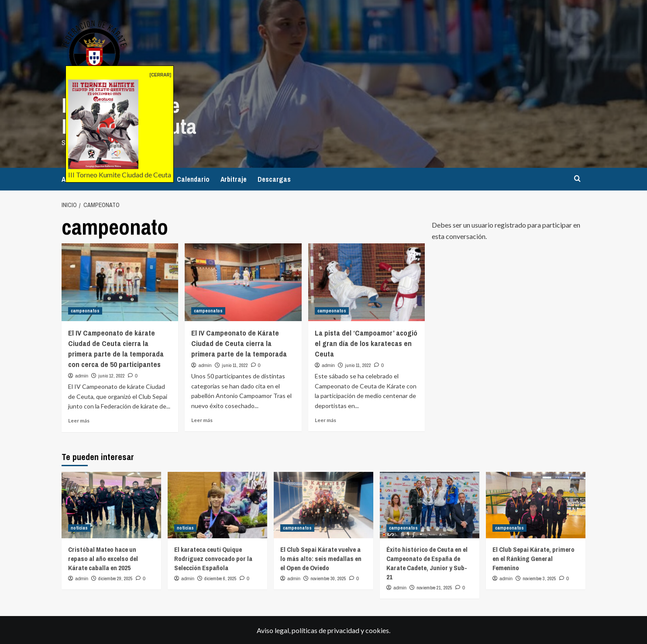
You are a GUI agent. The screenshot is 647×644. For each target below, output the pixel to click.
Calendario (193, 179)
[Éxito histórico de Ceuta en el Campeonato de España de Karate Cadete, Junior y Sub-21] (430, 505)
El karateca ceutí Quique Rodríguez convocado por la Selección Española (213, 558)
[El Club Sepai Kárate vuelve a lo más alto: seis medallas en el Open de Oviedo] (323, 505)
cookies (377, 630)
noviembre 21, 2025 (434, 587)
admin (82, 375)
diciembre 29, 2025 (115, 578)
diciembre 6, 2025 (220, 578)
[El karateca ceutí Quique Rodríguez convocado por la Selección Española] (217, 505)
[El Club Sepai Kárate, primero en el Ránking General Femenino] (536, 505)
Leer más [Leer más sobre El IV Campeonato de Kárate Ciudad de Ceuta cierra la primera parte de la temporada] (202, 420)
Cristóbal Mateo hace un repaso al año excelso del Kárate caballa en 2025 (103, 558)
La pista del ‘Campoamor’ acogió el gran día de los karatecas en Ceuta (366, 343)
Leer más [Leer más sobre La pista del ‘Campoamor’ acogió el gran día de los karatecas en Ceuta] (325, 420)
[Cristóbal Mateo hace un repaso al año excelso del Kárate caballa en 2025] (111, 505)
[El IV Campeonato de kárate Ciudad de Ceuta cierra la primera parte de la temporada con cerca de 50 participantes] (120, 282)
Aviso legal (273, 630)
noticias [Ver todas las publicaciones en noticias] (79, 527)
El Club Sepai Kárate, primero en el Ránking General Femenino (533, 558)
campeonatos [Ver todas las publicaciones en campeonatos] (85, 311)
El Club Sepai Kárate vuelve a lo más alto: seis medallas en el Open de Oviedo (321, 558)
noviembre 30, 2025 (328, 578)
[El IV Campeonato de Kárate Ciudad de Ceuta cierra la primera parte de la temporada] (243, 282)
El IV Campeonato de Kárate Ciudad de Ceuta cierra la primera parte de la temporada (239, 343)
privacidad (343, 630)
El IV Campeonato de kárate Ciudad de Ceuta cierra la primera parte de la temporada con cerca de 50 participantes (116, 348)
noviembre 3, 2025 (539, 578)
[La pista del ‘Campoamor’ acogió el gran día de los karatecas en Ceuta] (367, 282)
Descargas (274, 179)
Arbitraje (234, 179)
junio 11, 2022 (235, 365)
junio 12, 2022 (112, 375)
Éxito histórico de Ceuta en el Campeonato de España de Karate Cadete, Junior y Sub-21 (427, 563)
